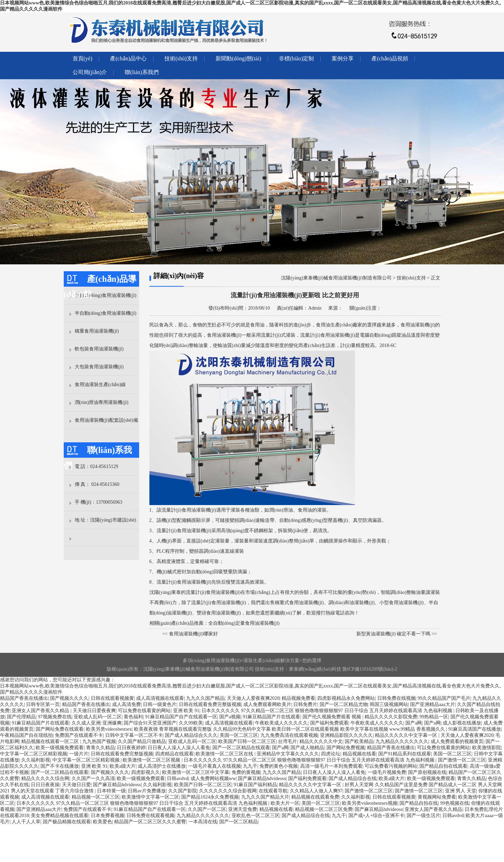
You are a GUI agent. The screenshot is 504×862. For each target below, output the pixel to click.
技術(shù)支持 (181, 58)
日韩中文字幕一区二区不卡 (134, 735)
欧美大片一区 (285, 803)
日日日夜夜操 (45, 785)
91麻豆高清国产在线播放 (475, 729)
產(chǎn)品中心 (128, 58)
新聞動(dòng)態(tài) (238, 58)
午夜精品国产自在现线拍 (26, 735)
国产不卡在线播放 (60, 766)
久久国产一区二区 (207, 809)
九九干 (250, 766)
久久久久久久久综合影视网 (228, 791)
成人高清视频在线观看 (160, 698)
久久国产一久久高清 (93, 779)
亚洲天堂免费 (243, 809)
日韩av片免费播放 (147, 791)
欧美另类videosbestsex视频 (370, 803)
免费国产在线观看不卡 (79, 735)
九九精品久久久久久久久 (402, 741)
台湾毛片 (287, 741)
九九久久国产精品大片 (265, 797)
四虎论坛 (331, 754)
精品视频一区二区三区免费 (324, 809)
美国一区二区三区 (239, 735)
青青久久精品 (100, 748)
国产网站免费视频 (346, 748)
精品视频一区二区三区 (96, 797)
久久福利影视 (36, 760)
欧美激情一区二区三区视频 (152, 760)
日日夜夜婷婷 (131, 748)
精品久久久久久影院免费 (391, 717)
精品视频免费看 (298, 698)
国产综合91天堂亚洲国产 (150, 723)
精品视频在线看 (359, 754)
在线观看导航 (273, 791)
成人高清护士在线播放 (162, 766)
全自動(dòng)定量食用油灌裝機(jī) (244, 623)
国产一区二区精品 (238, 822)
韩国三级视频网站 (389, 704)
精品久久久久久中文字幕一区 (407, 735)
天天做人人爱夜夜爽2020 (253, 698)
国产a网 (414, 723)
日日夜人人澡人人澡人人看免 (179, 748)
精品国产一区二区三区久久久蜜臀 (150, 822)
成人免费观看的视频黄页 (457, 741)
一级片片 (79, 754)
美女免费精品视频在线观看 (60, 816)
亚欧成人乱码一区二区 (98, 717)
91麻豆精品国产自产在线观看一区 (181, 717)
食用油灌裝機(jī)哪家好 (193, 634)
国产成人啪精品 (307, 748)
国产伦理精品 (21, 717)
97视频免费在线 (55, 717)
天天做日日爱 (76, 785)
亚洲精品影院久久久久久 (346, 735)
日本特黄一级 (111, 791)
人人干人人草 (26, 822)
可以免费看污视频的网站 (391, 766)
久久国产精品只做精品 (142, 741)
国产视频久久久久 (69, 698)
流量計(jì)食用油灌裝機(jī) (189, 510)
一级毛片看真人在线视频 (214, 766)
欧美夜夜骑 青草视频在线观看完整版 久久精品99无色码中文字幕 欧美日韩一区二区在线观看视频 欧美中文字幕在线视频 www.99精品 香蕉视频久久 (290, 729)
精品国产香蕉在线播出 (24, 698)
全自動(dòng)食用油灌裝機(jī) (106, 295)
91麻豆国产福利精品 (255, 785)
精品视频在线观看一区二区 (51, 741)
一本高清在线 (203, 822)
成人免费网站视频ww (213, 779)
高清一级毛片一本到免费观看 (331, 766)
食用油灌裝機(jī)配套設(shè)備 (106, 420)
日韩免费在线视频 (396, 698)
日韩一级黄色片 (160, 704)
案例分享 (343, 58)
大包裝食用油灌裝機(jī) (99, 367)
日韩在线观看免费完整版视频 (210, 704)
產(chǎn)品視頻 (390, 58)
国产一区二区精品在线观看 (241, 748)
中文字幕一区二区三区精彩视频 (34, 754)
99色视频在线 (455, 803)
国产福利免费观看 (329, 723)
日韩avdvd (177, 779)
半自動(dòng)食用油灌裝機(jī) (106, 313)
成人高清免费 (126, 704)
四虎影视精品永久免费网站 (346, 698)
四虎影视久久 (146, 772)
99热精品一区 (434, 717)
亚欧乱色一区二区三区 (256, 816)
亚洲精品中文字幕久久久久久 (288, 754)
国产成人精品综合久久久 (191, 735)
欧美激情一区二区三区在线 (225, 754)
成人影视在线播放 (462, 723)
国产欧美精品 (359, 741)
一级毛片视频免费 (387, 772)
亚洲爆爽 (112, 723)
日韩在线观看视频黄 (112, 698)
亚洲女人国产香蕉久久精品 (41, 711)
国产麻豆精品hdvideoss (262, 779)
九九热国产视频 (99, 741)
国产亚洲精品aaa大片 (433, 704)
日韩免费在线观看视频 (150, 816)
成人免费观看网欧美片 (267, 704)
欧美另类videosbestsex (109, 729)
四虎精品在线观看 (174, 754)
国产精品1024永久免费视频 (210, 797)
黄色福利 (133, 717)
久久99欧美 (191, 723)
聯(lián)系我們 (142, 72)
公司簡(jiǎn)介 (90, 72)
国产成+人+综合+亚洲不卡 (377, 816)
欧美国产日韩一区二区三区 (247, 741)
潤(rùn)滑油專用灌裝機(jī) (102, 402)
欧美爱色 (102, 822)
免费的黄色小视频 (279, 766)
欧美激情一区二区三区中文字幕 (196, 772)
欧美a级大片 (123, 766)
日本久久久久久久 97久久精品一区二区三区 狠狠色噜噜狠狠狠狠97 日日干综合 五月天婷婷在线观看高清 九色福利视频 (327, 711)
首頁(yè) (83, 58)
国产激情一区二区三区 (462, 760)
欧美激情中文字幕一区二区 (150, 797)
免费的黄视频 (246, 772)
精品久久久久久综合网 (45, 779)
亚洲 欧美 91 (186, 711)
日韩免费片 (305, 704)
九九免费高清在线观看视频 (289, 735)
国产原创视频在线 (427, 772)
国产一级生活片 (423, 816)
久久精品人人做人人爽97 (316, 791)
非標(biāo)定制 (296, 58)
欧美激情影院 (487, 748)
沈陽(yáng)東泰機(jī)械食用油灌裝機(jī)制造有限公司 (336, 278)
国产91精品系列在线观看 (405, 754)
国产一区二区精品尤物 (344, 704)
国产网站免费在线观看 (60, 729)
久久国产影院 (183, 791)
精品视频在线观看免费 (315, 797)
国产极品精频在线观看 (67, 822)
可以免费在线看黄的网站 (144, 711)
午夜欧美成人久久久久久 (281, 723)
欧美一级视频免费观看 (60, 748)
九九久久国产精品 (205, 698)
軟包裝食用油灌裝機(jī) (99, 349)
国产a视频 (230, 717)
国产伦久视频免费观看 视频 (333, 717)
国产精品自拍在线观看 (443, 766)
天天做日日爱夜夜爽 (94, 711)
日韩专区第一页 (43, 704)
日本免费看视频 (108, 816)
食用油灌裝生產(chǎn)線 (100, 385)
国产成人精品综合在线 (353, 779)
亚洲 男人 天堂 (461, 791)
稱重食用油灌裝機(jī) (97, 331)
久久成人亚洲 (86, 723)
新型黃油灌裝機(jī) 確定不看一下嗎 (394, 634)
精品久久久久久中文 (321, 741)
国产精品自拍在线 (419, 803)
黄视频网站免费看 (437, 797)
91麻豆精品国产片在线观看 (271, 717)
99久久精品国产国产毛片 (444, 698)
